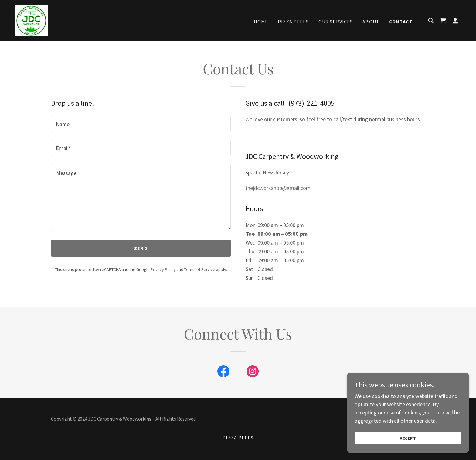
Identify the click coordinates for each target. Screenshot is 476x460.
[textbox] (141, 124)
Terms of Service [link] (200, 269)
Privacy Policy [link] (163, 269)
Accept (408, 438)
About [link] (371, 22)
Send (141, 248)
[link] (31, 20)
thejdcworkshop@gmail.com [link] (278, 188)
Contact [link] (401, 22)
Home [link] (261, 22)
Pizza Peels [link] (293, 22)
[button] (455, 21)
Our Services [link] (336, 22)
